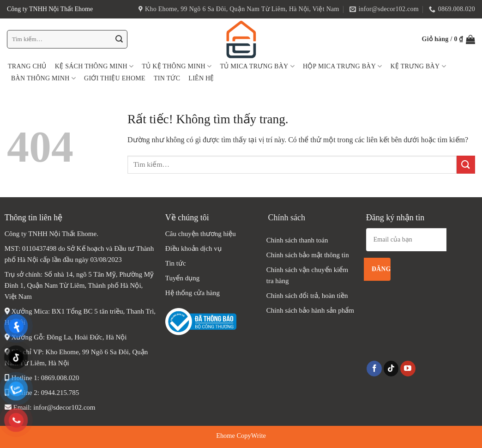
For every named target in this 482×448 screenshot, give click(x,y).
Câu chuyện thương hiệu (201, 234)
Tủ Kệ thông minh (177, 66)
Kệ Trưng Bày (418, 66)
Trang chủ (27, 66)
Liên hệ (201, 78)
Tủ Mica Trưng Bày (257, 66)
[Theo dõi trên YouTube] (408, 369)
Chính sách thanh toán (297, 240)
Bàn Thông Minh (43, 78)
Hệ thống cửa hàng (193, 293)
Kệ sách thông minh (94, 66)
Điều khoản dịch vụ (193, 248)
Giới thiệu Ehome (115, 78)
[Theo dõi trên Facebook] (374, 369)
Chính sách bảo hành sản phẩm (310, 310)
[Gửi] (119, 39)
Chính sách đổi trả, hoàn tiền (307, 296)
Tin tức (167, 78)
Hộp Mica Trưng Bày (343, 66)
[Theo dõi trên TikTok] (391, 369)
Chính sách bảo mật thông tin (308, 255)
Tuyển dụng (182, 278)
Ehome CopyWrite (241, 436)
